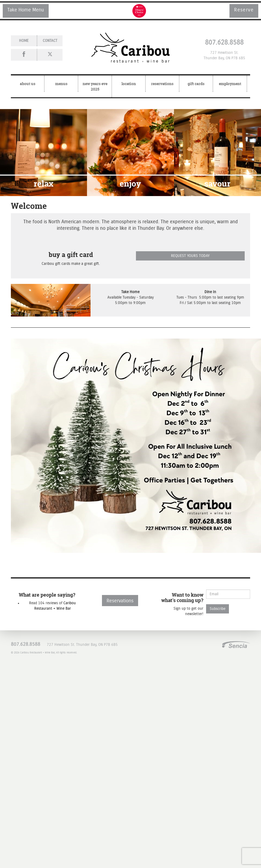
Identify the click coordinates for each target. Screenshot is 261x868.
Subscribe (217, 609)
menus (61, 84)
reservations (162, 84)
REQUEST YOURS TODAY (190, 256)
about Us (28, 84)
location (129, 84)
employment (230, 84)
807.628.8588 (224, 43)
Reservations (120, 601)
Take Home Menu (26, 10)
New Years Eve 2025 (95, 86)
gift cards (196, 84)
